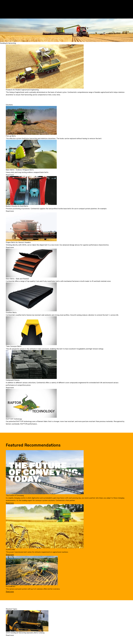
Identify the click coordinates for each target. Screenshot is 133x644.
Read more (10, 175)
